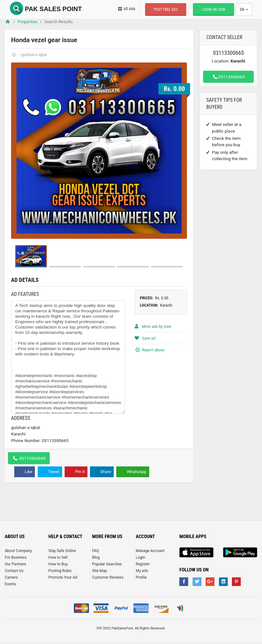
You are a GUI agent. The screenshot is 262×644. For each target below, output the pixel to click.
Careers (11, 577)
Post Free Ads (166, 10)
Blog (96, 557)
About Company (18, 551)
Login (140, 557)
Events (10, 584)
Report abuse (150, 350)
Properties (28, 22)
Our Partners (15, 564)
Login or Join (214, 10)
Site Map (100, 571)
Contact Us (14, 571)
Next (179, 151)
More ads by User (153, 326)
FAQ (96, 551)
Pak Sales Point (46, 9)
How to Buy (58, 564)
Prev (19, 151)
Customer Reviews (108, 577)
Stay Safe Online (62, 551)
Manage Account (150, 551)
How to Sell (58, 557)
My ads (142, 571)
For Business (16, 557)
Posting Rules (60, 571)
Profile (141, 577)
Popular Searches (107, 564)
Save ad (145, 338)
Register (143, 564)
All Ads (126, 9)
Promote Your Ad (63, 577)
